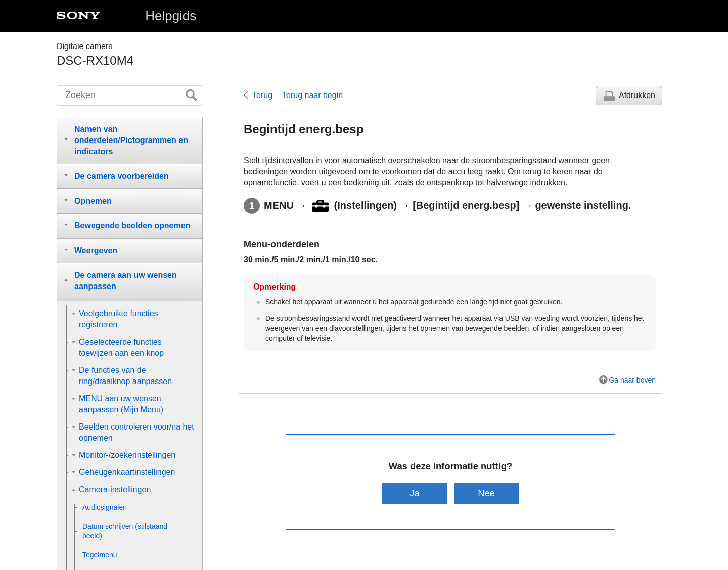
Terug (262, 95)
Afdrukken (637, 95)
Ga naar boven (632, 380)
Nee (487, 493)
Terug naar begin (312, 95)
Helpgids (171, 16)
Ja (414, 493)
